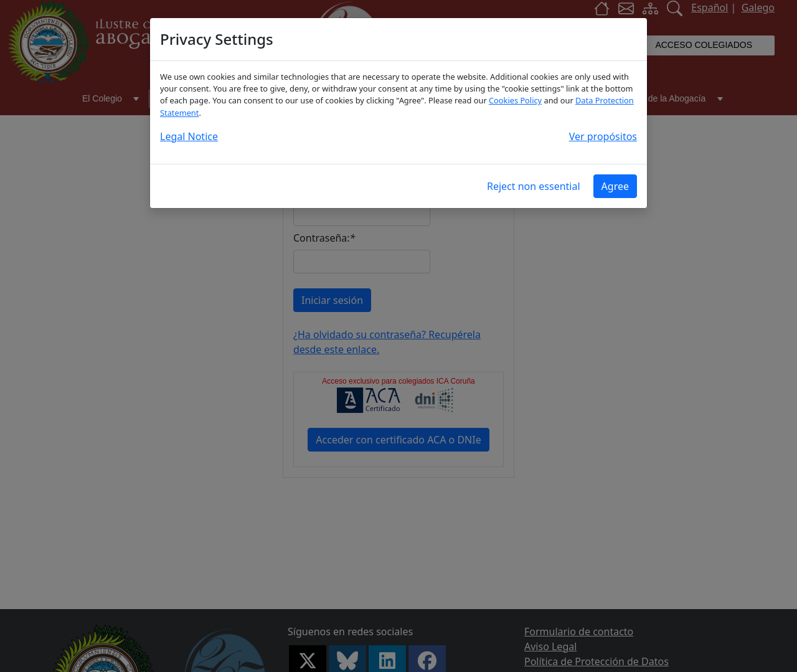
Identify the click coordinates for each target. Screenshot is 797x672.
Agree (615, 186)
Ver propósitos (603, 136)
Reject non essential (534, 186)
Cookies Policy (515, 100)
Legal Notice (189, 136)
